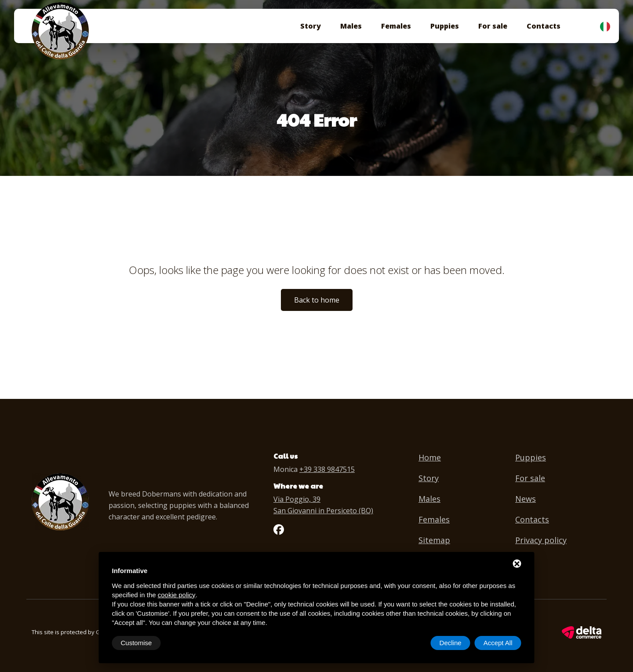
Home (430, 457)
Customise (136, 643)
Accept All (498, 643)
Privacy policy (541, 540)
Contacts (544, 26)
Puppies (445, 26)
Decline (451, 643)
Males (351, 26)
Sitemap (434, 540)
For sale (493, 26)
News (526, 499)
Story (311, 26)
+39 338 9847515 (327, 469)
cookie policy (177, 595)
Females (396, 26)
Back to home (317, 300)
